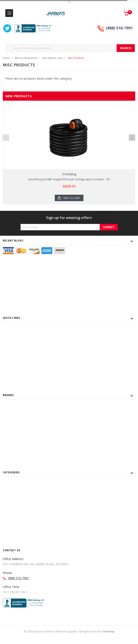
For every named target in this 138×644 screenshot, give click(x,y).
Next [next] (132, 140)
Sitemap (109, 640)
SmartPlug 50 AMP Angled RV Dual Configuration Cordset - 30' (69, 179)
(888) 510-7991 (119, 28)
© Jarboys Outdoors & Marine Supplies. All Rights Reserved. (69, 640)
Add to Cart (72, 198)
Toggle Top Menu (69, 2)
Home (6, 58)
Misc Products (76, 58)
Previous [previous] (6, 140)
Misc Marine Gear (53, 58)
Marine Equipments (26, 58)
